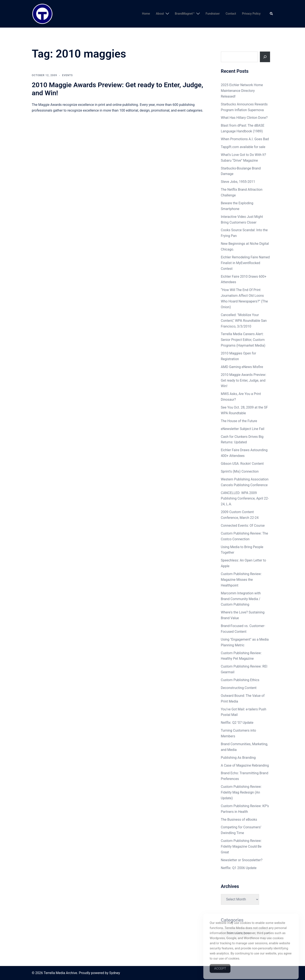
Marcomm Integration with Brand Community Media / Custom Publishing (241, 599)
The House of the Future (239, 421)
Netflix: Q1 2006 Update (239, 868)
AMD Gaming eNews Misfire (242, 367)
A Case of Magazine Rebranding (245, 765)
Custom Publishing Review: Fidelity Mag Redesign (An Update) (241, 792)
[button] (272, 14)
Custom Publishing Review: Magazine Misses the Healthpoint (241, 580)
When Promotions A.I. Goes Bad (245, 139)
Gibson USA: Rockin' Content (242, 464)
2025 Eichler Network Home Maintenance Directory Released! (242, 91)
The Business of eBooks (239, 820)
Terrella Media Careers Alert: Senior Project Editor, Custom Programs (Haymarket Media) (243, 340)
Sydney (115, 973)
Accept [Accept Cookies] (220, 975)
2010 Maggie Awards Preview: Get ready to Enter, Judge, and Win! (244, 380)
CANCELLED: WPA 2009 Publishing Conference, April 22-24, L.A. (245, 499)
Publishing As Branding (238, 758)
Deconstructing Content (239, 688)
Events (67, 75)
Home (146, 14)
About (160, 14)
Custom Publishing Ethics (240, 680)
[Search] (265, 57)
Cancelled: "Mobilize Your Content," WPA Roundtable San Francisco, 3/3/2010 (244, 321)
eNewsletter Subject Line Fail (243, 429)
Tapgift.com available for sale (243, 147)
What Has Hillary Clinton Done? (244, 118)
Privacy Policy (251, 14)
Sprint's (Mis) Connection (240, 471)
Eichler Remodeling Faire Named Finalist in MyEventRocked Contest (245, 263)
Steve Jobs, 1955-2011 (238, 182)
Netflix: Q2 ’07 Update (237, 723)
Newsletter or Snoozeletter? (242, 860)
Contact (231, 14)
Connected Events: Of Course (243, 526)
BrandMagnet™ (185, 14)
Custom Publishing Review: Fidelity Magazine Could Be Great (241, 846)
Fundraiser (213, 14)
